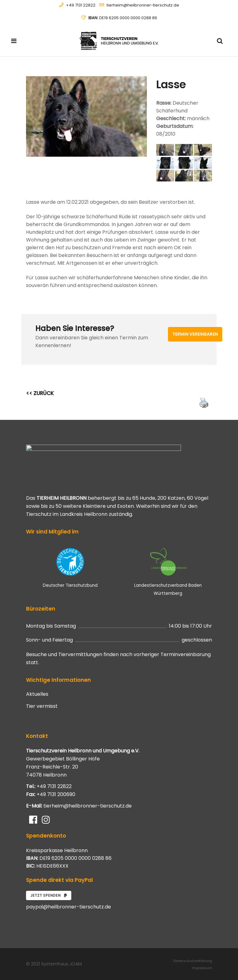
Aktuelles (37, 694)
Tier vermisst (42, 706)
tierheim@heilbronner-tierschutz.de (143, 5)
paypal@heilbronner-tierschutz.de (68, 907)
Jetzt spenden (49, 895)
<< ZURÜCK (40, 393)
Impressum (202, 968)
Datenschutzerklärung (193, 961)
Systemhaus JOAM (62, 964)
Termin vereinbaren (195, 334)
